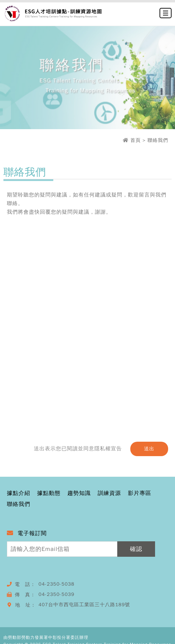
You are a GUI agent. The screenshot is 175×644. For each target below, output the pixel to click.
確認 (136, 549)
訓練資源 (109, 494)
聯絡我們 (19, 505)
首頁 (135, 140)
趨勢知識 (79, 494)
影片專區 (140, 494)
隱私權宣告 (108, 449)
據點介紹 (19, 494)
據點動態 (49, 494)
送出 (149, 449)
